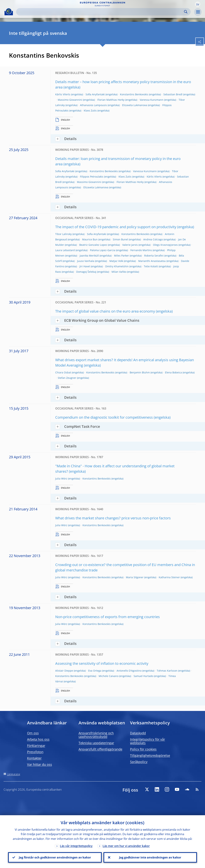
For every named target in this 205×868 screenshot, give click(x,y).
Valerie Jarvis (130, 245)
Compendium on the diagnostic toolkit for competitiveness (104, 417)
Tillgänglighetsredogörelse (150, 755)
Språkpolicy (139, 762)
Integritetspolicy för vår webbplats (148, 741)
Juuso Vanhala (86, 261)
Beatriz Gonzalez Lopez (93, 245)
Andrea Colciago (153, 239)
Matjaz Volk (116, 261)
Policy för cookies (143, 749)
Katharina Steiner (169, 577)
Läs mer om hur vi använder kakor (126, 846)
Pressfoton (35, 752)
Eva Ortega (95, 671)
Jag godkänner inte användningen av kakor (150, 857)
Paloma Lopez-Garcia (103, 250)
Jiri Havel (85, 266)
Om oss (33, 733)
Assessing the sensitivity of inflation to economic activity (102, 663)
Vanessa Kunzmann (152, 100)
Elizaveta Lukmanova (135, 105)
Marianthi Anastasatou (152, 261)
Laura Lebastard (65, 250)
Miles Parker (122, 256)
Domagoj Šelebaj (86, 272)
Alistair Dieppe (64, 671)
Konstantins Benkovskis (134, 94)
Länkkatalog (14, 774)
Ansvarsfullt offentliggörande (100, 749)
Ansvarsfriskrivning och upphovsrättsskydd (96, 735)
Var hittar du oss (40, 764)
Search (186, 12)
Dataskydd (138, 733)
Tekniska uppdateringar (96, 743)
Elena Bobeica (173, 372)
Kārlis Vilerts (63, 94)
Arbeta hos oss (38, 739)
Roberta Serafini (154, 256)
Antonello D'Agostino (129, 671)
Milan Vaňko (119, 272)
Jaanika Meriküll (89, 256)
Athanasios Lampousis (93, 105)
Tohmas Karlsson (167, 671)
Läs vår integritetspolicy (76, 846)
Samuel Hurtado (143, 676)
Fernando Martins (141, 250)
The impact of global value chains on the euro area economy (105, 311)
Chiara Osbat (63, 372)
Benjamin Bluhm (140, 372)
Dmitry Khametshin (117, 266)
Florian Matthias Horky (111, 100)
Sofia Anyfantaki (95, 94)
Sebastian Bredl (173, 94)
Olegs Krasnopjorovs (165, 245)
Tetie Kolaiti (151, 266)
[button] (198, 4)
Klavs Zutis (90, 110)
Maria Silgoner (135, 577)
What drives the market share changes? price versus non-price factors (113, 518)
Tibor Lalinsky (63, 234)
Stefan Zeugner (67, 378)
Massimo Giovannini (70, 100)
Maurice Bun (90, 239)
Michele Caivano (109, 676)
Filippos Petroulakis (92, 177)
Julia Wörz (61, 479)
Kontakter (34, 758)
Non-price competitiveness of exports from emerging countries (108, 617)
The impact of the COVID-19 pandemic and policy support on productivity (116, 227)
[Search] (101, 12)
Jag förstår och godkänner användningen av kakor (55, 857)
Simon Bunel (120, 239)
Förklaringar (36, 746)
